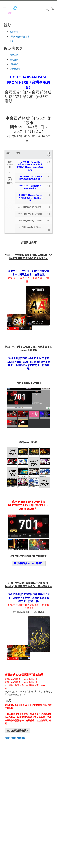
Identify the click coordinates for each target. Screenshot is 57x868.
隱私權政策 (15, 69)
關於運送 (14, 60)
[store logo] (21, 10)
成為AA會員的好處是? (20, 36)
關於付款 (14, 55)
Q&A (12, 41)
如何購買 (14, 32)
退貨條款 (14, 64)
